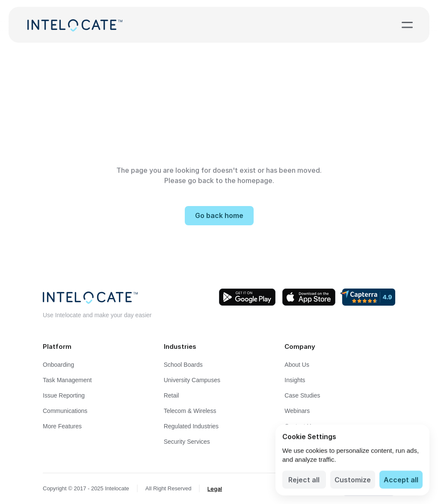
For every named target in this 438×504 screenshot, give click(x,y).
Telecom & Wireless (190, 411)
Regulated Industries (191, 426)
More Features (62, 426)
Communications (65, 411)
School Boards (183, 365)
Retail (172, 395)
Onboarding (58, 365)
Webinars (297, 411)
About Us (297, 365)
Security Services (187, 442)
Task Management (67, 380)
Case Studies (302, 395)
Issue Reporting (64, 395)
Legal (215, 489)
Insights (295, 380)
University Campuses (192, 380)
